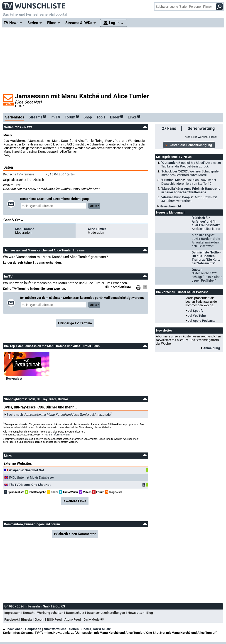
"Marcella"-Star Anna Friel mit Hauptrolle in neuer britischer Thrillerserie (191, 190)
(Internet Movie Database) (31, 477)
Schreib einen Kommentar (76, 534)
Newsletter (136, 613)
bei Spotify (195, 311)
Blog (150, 613)
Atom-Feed (73, 619)
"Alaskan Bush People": (189, 199)
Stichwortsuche (55, 629)
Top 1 (101, 117)
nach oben (13, 629)
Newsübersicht (170, 206)
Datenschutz (75, 613)
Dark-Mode (95, 619)
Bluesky (27, 619)
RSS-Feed (54, 619)
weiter (94, 206)
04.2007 (60, 174)
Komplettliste (121, 287)
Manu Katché (25, 229)
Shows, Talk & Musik (96, 629)
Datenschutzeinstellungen (106, 613)
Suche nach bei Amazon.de (59, 415)
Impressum (12, 613)
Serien (74, 629)
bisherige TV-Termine (76, 323)
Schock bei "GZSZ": (190, 173)
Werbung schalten (50, 613)
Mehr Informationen (58, 435)
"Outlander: (191, 165)
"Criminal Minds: (189, 182)
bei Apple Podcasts (201, 321)
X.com (40, 619)
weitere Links (76, 501)
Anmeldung (212, 348)
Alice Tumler (97, 229)
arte (71, 174)
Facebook (11, 619)
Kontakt (29, 613)
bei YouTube (197, 316)
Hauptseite (33, 629)
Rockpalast (14, 379)
